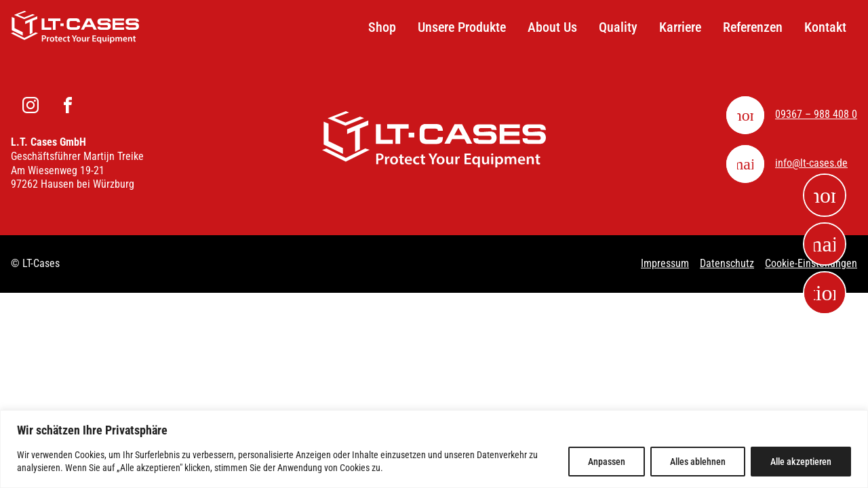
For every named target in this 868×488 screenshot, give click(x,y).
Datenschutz (727, 263)
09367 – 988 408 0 (816, 114)
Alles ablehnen (698, 462)
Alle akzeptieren (801, 462)
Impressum (665, 263)
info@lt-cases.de (811, 163)
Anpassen (607, 462)
